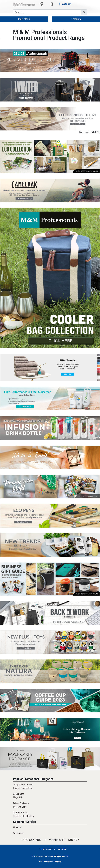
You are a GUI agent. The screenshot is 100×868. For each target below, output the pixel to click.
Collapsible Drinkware (23, 785)
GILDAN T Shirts (21, 813)
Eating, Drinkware (21, 803)
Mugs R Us (18, 797)
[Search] (47, 12)
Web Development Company (50, 861)
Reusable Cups (20, 807)
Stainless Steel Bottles (23, 816)
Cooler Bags (19, 794)
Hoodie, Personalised (23, 788)
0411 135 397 (69, 840)
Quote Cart (66, 4)
